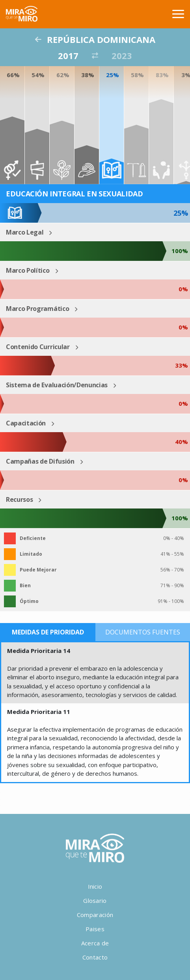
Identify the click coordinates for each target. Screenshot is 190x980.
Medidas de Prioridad (48, 632)
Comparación (95, 915)
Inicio (95, 886)
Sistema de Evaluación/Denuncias (57, 385)
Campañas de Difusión (40, 461)
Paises (95, 929)
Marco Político (28, 270)
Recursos (19, 499)
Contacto (95, 957)
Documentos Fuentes (143, 632)
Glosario (95, 900)
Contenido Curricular (38, 347)
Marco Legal (25, 232)
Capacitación (26, 423)
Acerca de (95, 943)
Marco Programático (37, 309)
